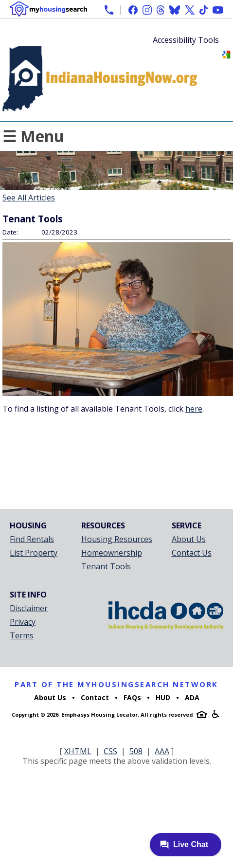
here (194, 409)
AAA (162, 751)
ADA (192, 697)
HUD (163, 697)
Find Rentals (32, 539)
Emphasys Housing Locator (99, 714)
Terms (22, 635)
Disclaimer (29, 608)
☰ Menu (33, 136)
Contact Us (192, 553)
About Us (189, 539)
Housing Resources (117, 539)
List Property (34, 553)
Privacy (23, 622)
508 (136, 751)
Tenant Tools (106, 566)
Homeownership (112, 553)
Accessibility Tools (186, 40)
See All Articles (29, 198)
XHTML (78, 751)
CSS (110, 751)
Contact (95, 697)
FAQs (132, 697)
